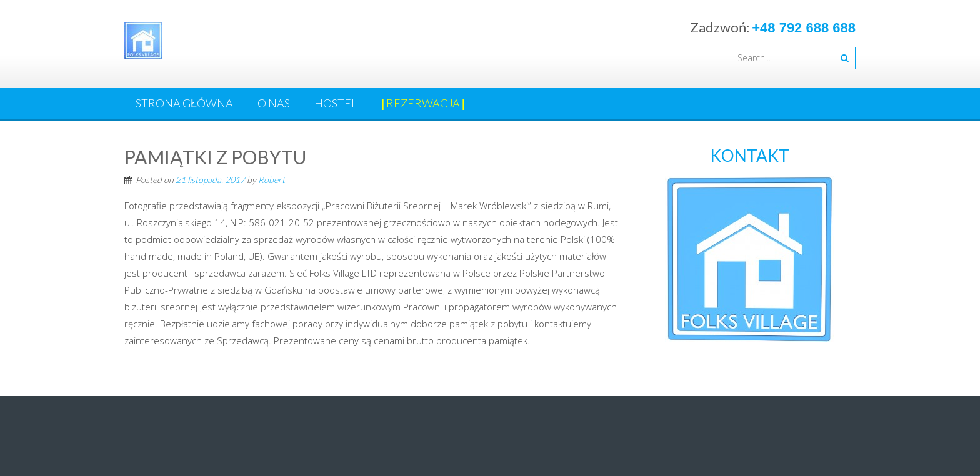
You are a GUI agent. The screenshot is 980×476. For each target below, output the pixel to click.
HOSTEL (336, 103)
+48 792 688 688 (804, 28)
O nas (274, 103)
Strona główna (184, 103)
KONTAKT (750, 156)
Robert (272, 180)
